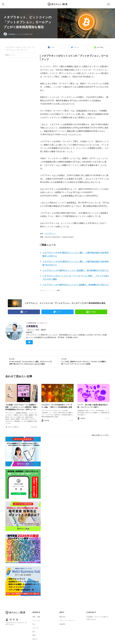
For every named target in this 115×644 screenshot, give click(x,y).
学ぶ (34, 624)
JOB (34, 631)
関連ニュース (10, 55)
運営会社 (63, 617)
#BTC (59, 290)
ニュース (20, 34)
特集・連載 (36, 617)
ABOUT (35, 639)
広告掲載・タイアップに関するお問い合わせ (97, 618)
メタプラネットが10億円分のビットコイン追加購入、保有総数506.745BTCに (76, 285)
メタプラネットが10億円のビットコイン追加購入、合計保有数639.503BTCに (76, 270)
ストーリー (36, 620)
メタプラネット (50, 234)
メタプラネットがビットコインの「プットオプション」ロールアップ (20, 49)
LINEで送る (100, 47)
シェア (52, 47)
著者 (34, 635)
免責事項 (63, 624)
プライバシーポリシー (67, 620)
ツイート (76, 47)
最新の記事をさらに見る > (101, 435)
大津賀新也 (32, 326)
